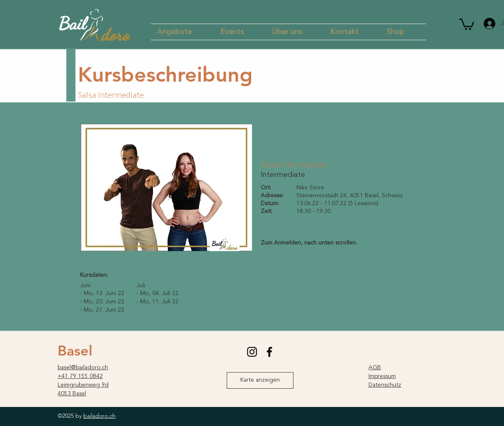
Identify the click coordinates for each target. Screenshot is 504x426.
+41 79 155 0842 (80, 376)
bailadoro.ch (99, 416)
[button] (183, 32)
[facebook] (269, 352)
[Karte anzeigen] (260, 380)
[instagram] (252, 352)
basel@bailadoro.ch (83, 368)
